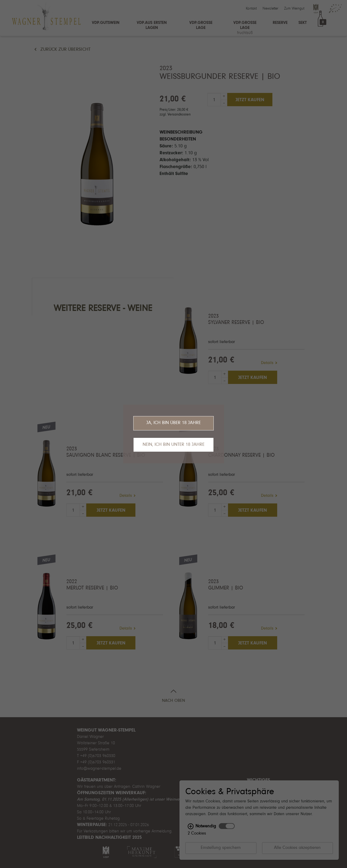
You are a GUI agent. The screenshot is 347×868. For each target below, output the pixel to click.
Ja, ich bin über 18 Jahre (173, 423)
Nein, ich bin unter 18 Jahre (173, 445)
